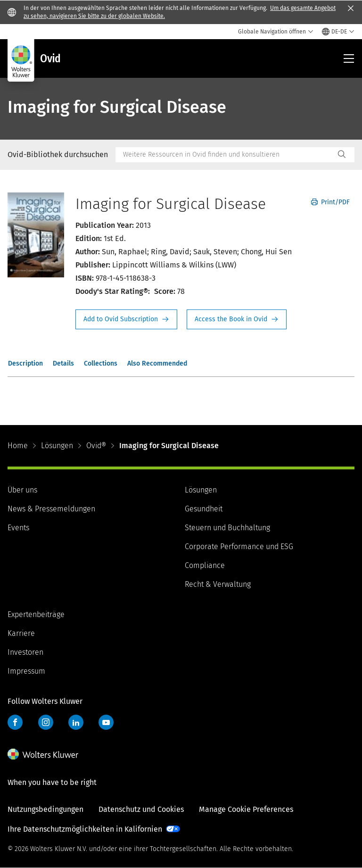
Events (18, 528)
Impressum (26, 671)
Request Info (126, 319)
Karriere (21, 633)
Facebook (15, 722)
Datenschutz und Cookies (141, 809)
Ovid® (96, 446)
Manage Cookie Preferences (246, 809)
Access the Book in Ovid (237, 319)
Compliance (205, 565)
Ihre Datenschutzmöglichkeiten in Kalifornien (85, 829)
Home (18, 446)
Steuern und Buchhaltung (227, 528)
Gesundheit (204, 509)
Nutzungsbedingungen (45, 809)
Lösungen (57, 446)
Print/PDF (330, 202)
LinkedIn (76, 722)
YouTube (106, 722)
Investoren (25, 652)
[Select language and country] (338, 32)
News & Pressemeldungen (51, 509)
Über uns (22, 490)
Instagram (46, 722)
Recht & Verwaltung (218, 584)
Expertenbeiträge (36, 614)
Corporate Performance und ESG (239, 547)
